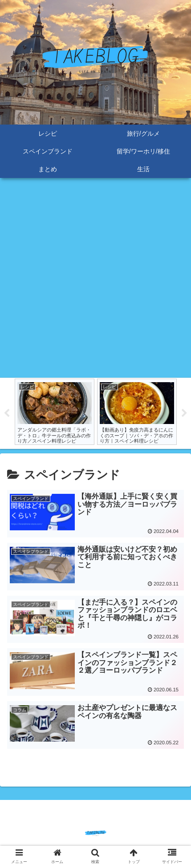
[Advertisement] (95, 278)
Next (184, 413)
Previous (7, 413)
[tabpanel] (55, 412)
